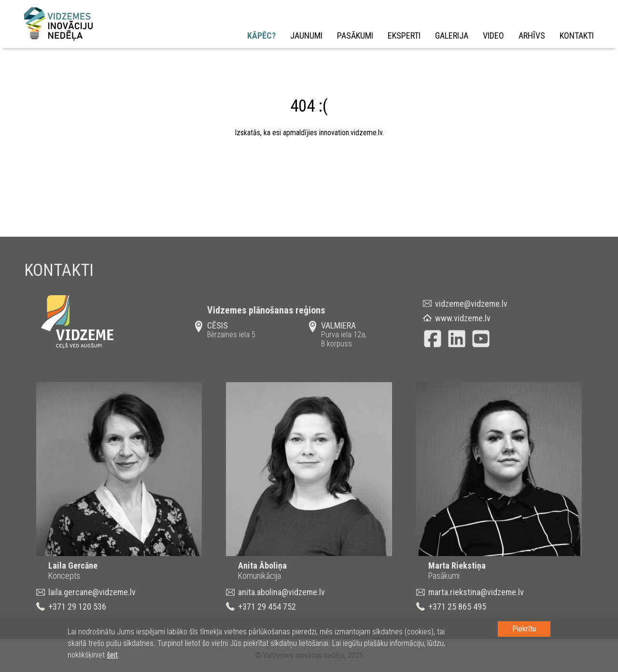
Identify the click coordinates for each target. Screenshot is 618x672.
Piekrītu (524, 629)
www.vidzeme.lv (463, 318)
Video (493, 36)
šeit (112, 655)
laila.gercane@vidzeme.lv (92, 592)
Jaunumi (306, 36)
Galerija (452, 36)
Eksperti (404, 36)
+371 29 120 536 (77, 607)
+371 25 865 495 (457, 607)
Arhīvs (532, 36)
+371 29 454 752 (267, 607)
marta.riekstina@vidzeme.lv (476, 592)
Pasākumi (355, 36)
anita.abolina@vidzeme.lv (281, 592)
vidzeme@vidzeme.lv (471, 304)
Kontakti (577, 36)
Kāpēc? (261, 36)
